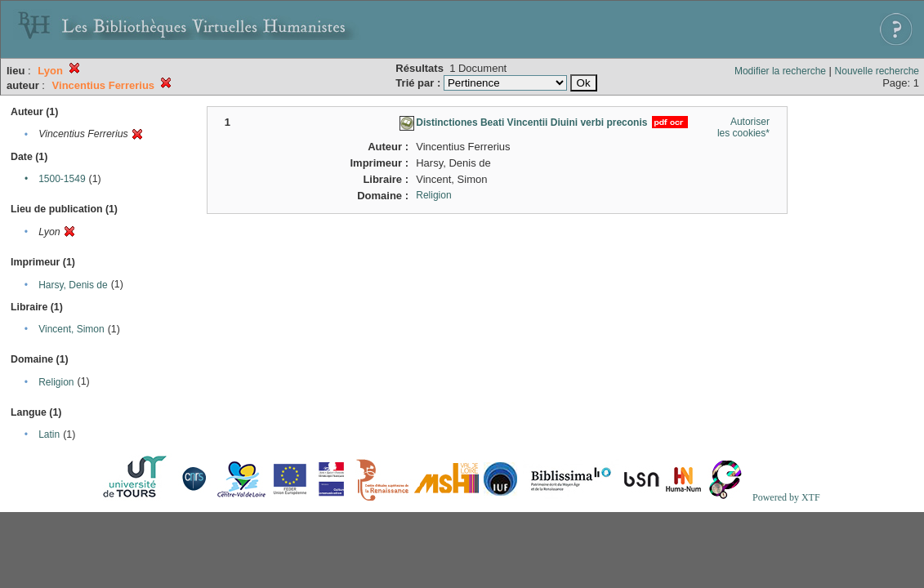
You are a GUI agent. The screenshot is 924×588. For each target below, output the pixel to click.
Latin (49, 434)
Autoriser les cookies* (743, 127)
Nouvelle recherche (877, 71)
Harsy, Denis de (73, 285)
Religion (56, 382)
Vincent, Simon (71, 329)
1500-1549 (62, 179)
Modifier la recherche (780, 71)
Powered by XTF (786, 497)
